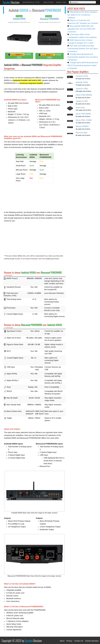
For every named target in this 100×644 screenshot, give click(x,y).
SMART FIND (61, 2)
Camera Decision (92, 641)
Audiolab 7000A (82, 82)
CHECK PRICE (19, 56)
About (62, 641)
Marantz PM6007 (82, 126)
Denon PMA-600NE (83, 114)
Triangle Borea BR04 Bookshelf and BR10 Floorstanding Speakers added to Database (83, 65)
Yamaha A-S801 (82, 89)
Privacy (69, 641)
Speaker (11, 2)
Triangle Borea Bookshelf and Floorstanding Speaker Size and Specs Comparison (83, 57)
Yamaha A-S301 (82, 76)
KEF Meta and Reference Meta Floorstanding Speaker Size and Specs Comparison (83, 49)
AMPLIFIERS (48, 2)
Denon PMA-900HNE (84, 95)
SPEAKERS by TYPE (31, 2)
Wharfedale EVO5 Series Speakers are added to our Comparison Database (82, 15)
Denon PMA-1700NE (84, 120)
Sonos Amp (80, 108)
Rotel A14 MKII (81, 133)
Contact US (79, 641)
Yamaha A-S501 (82, 101)
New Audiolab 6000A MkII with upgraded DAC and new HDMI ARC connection (81, 29)
